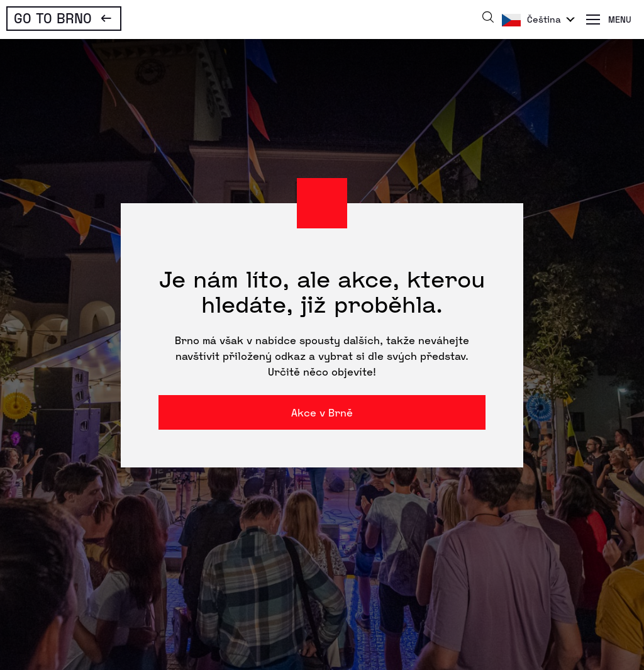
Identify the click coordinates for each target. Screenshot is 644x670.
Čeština (544, 19)
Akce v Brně (322, 412)
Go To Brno (53, 18)
